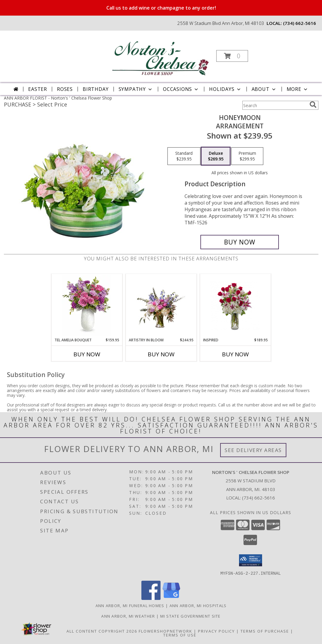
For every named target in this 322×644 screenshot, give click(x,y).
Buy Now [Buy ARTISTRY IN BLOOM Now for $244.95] (161, 354)
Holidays (225, 89)
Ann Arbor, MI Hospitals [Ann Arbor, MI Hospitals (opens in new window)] (198, 605)
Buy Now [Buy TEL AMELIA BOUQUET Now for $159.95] (87, 354)
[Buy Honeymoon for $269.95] (240, 242)
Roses (65, 89)
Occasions (181, 89)
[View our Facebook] (151, 598)
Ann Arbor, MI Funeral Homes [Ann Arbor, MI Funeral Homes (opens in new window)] (130, 605)
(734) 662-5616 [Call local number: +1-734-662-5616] (300, 23)
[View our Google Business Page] (171, 598)
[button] (232, 56)
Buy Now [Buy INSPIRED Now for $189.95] (235, 354)
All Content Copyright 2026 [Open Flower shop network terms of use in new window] (102, 631)
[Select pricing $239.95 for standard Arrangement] (184, 156)
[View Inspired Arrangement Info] (235, 306)
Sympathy (136, 89)
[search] (313, 105)
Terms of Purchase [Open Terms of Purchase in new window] (265, 631)
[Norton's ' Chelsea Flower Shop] (160, 54)
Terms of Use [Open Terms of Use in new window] (180, 635)
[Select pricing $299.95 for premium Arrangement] (247, 156)
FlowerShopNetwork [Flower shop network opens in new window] (165, 631)
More (298, 89)
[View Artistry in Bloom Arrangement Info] (161, 306)
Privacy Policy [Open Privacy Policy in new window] (216, 631)
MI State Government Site (191, 616)
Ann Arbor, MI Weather (128, 616)
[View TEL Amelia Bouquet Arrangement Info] (87, 306)
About (264, 89)
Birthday (96, 89)
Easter (38, 89)
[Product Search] (275, 105)
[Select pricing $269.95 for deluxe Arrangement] (216, 156)
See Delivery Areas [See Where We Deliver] (253, 450)
